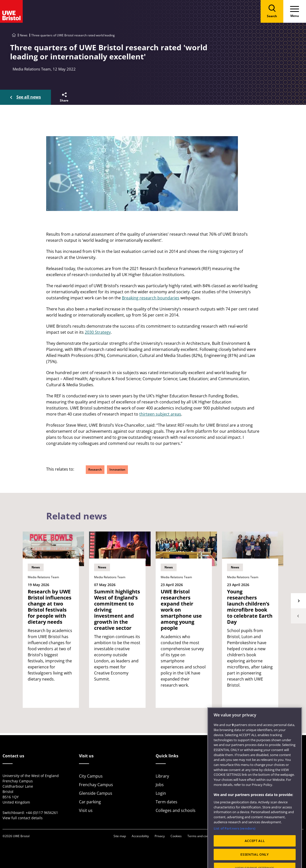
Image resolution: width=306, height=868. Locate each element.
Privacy (160, 836)
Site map (120, 836)
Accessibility (140, 836)
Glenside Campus (96, 793)
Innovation (117, 469)
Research (95, 469)
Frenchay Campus (96, 785)
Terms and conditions (203, 836)
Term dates (166, 802)
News (24, 35)
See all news (29, 97)
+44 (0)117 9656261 (42, 813)
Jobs (160, 785)
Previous (298, 616)
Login (161, 793)
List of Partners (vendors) (234, 839)
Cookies (176, 836)
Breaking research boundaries (151, 298)
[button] (64, 97)
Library (162, 776)
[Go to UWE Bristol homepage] (14, 35)
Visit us (86, 810)
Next (298, 601)
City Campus (91, 776)
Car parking (90, 802)
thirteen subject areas (160, 414)
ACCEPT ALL (255, 852)
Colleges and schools (176, 810)
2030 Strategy (98, 332)
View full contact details (23, 818)
